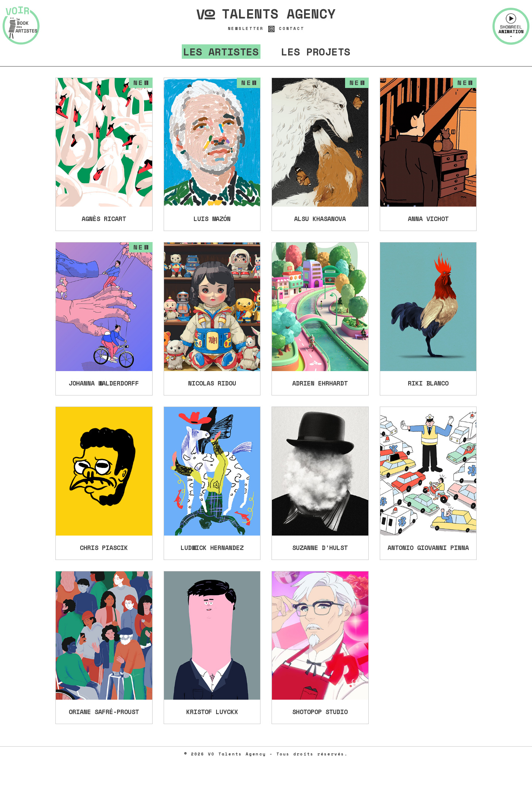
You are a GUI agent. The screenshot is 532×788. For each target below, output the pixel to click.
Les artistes (221, 52)
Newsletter (246, 29)
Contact (291, 29)
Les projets (316, 52)
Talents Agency (266, 14)
